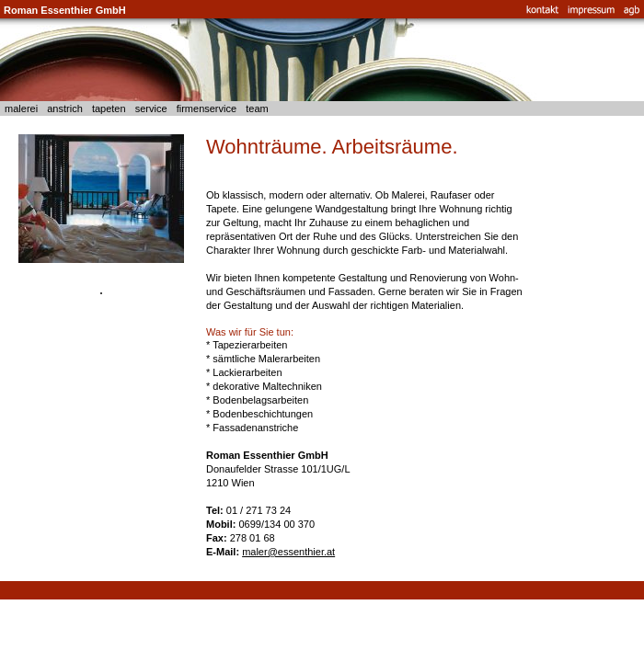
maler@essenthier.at (288, 552)
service (151, 108)
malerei (21, 108)
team (257, 108)
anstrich (65, 108)
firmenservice (207, 108)
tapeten (109, 108)
